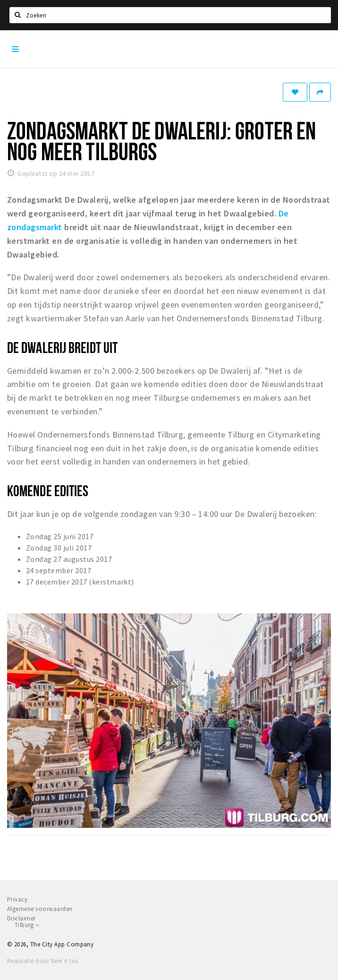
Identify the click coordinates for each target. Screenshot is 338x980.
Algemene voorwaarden (40, 909)
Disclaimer (21, 918)
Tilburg (27, 925)
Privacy (17, 899)
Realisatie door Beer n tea (42, 961)
